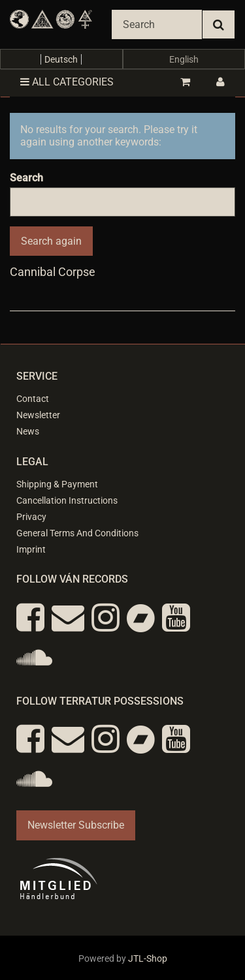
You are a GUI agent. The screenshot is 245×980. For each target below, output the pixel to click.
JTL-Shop (148, 958)
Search (26, 178)
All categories (67, 82)
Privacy (31, 517)
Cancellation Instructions (67, 500)
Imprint (31, 549)
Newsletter (38, 415)
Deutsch (61, 59)
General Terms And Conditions (77, 533)
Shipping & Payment (57, 484)
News (28, 431)
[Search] (157, 24)
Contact (33, 399)
